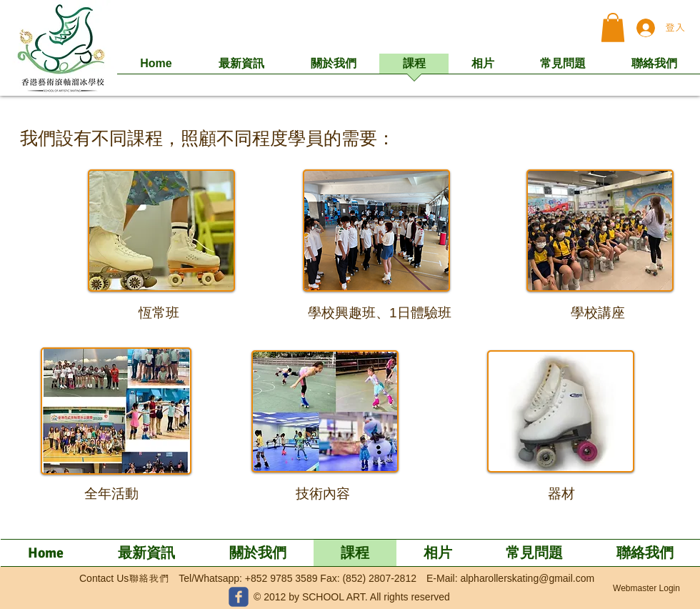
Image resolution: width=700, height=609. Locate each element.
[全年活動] (111, 494)
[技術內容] (322, 494)
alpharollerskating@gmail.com (527, 578)
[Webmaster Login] (646, 589)
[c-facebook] (239, 597)
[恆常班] (159, 313)
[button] (613, 28)
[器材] (561, 494)
